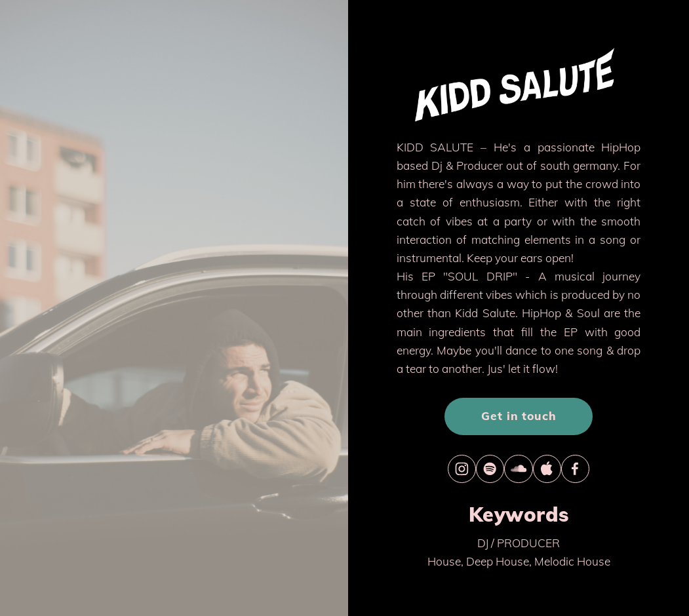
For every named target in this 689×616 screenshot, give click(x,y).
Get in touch (519, 416)
